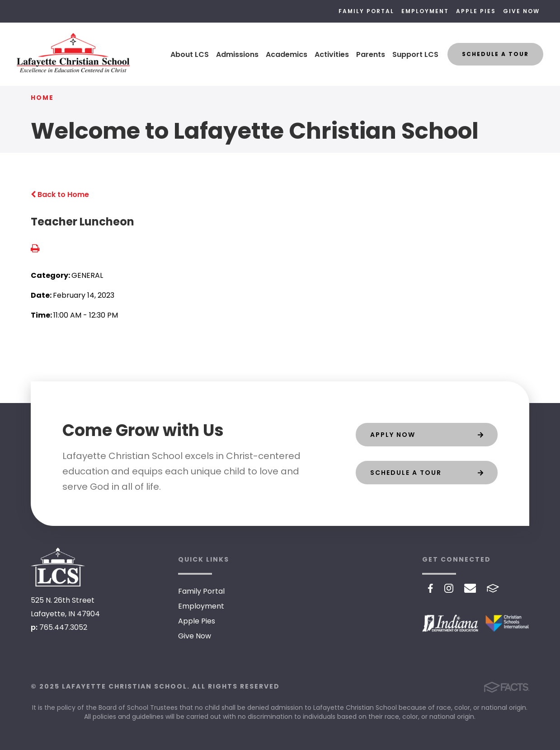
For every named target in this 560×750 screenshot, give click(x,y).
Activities (332, 54)
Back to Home (60, 195)
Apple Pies (476, 11)
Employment (425, 11)
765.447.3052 (63, 627)
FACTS (493, 588)
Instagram (449, 588)
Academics (287, 54)
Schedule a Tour (495, 54)
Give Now (521, 11)
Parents (371, 54)
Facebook (431, 588)
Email (470, 588)
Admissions (237, 54)
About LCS (190, 54)
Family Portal (366, 11)
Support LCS (415, 54)
